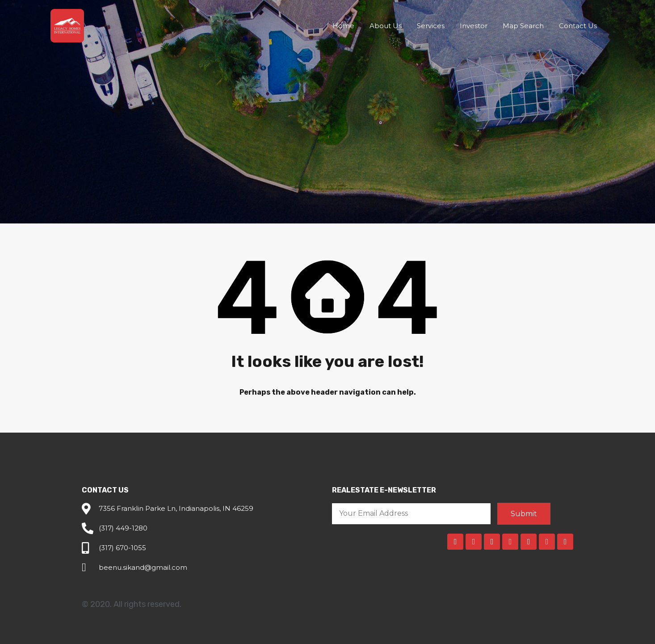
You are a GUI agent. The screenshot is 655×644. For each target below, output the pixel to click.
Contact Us (578, 26)
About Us (386, 26)
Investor (474, 26)
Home (343, 26)
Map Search (523, 26)
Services (431, 26)
